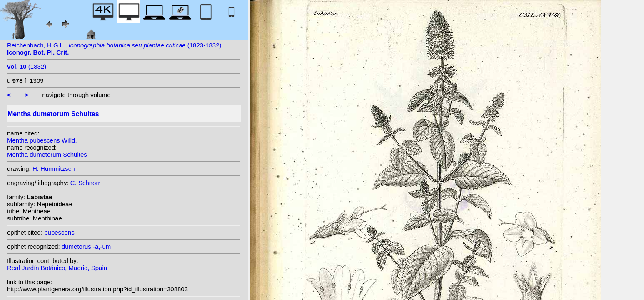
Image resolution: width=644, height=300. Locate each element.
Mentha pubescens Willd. (42, 140)
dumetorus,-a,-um (86, 246)
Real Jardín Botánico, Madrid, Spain (57, 268)
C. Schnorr (85, 183)
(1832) (27, 66)
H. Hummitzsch (54, 169)
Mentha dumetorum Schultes (47, 154)
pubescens (59, 232)
